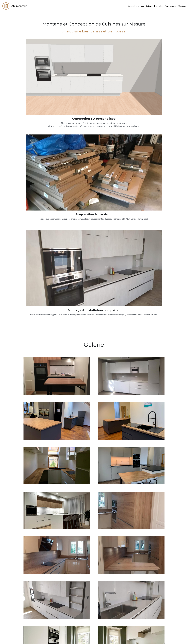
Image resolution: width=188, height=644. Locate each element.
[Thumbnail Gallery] (57, 148)
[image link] (6, 6)
